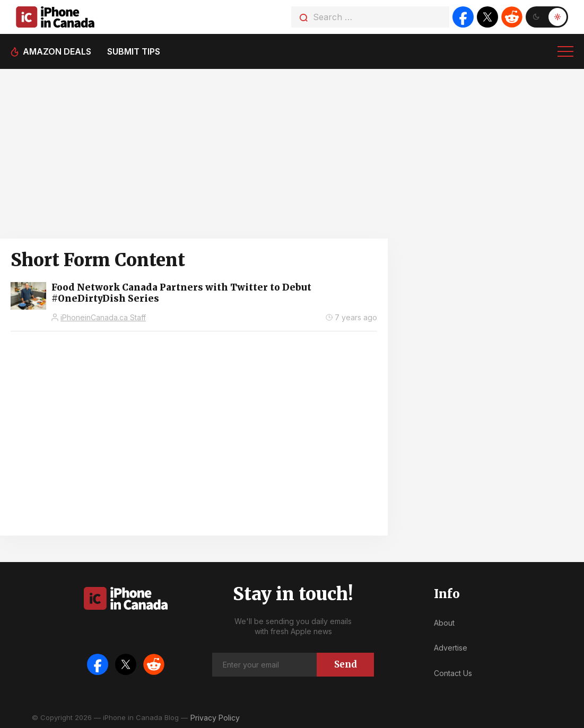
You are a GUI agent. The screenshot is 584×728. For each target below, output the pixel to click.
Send (346, 664)
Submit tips (134, 51)
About (444, 623)
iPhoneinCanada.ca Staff (103, 317)
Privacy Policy (215, 718)
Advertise (451, 648)
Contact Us (453, 673)
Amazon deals (57, 51)
